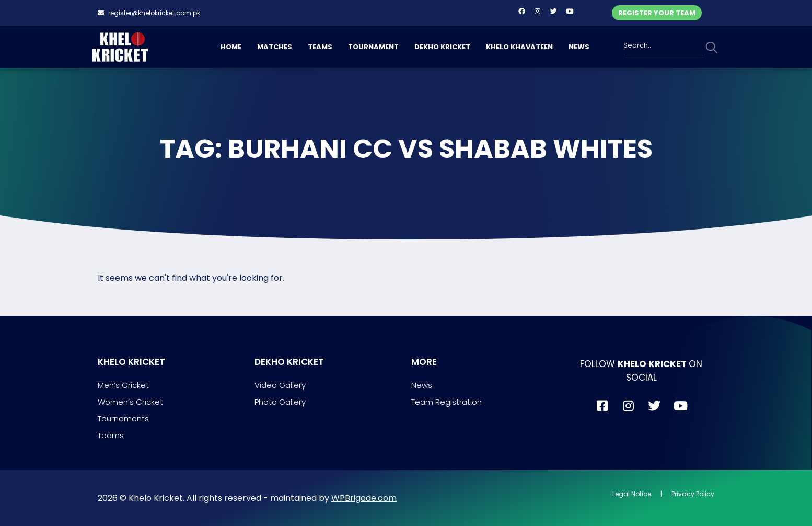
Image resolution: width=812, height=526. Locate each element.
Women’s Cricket (130, 402)
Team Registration (446, 402)
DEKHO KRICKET (442, 47)
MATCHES (275, 47)
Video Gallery (280, 385)
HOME (231, 47)
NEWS (579, 47)
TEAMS (320, 47)
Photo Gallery (280, 402)
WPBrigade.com (364, 498)
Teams (111, 435)
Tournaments (123, 419)
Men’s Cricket (123, 385)
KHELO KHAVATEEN (519, 47)
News (422, 385)
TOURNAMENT (373, 47)
